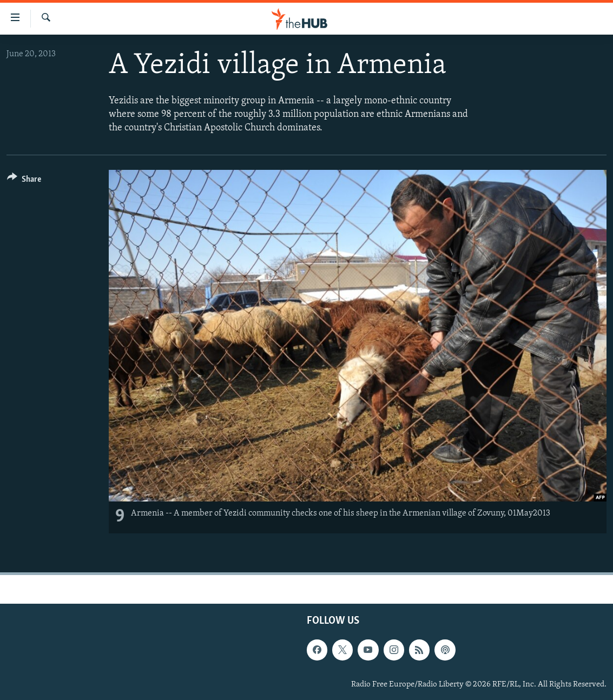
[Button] (24, 181)
